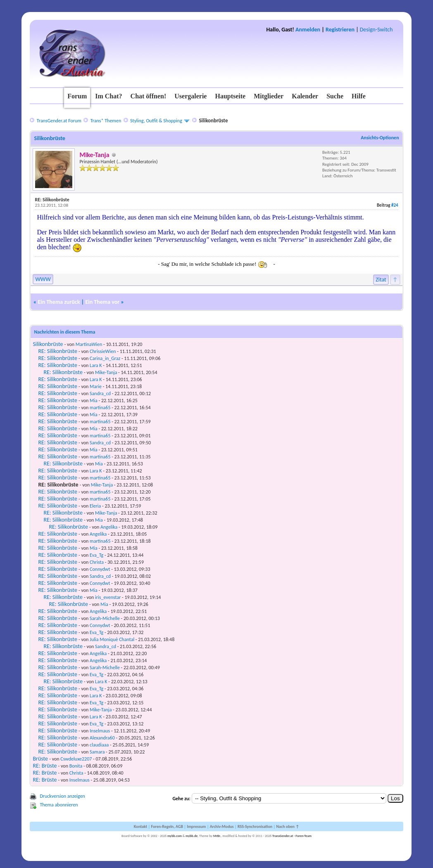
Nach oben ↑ (288, 826)
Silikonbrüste (48, 344)
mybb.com (175, 836)
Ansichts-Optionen (380, 138)
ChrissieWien (103, 351)
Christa (97, 562)
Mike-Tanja (106, 372)
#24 (395, 205)
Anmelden (308, 30)
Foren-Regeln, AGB (167, 826)
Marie (96, 386)
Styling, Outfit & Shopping (156, 121)
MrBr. (217, 836)
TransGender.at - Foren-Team (292, 836)
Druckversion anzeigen (62, 796)
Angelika (109, 527)
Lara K (96, 365)
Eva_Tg (96, 555)
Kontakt (140, 826)
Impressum (196, 826)
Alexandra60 (102, 738)
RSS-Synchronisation (255, 826)
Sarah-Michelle (105, 618)
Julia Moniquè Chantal (112, 639)
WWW (43, 279)
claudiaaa (99, 745)
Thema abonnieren (59, 805)
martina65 (100, 408)
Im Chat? (108, 96)
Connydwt (100, 569)
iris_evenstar (108, 597)
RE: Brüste (45, 766)
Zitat (381, 280)
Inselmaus (100, 731)
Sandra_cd (100, 393)
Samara (97, 752)
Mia (94, 401)
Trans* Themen (106, 121)
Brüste (40, 759)
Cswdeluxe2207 (76, 759)
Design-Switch (376, 30)
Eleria (95, 506)
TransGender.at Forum (59, 121)
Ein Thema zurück (59, 302)
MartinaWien (89, 344)
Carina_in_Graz (105, 358)
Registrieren (340, 30)
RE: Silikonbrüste (57, 351)
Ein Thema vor (102, 302)
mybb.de (192, 836)
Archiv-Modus (222, 826)
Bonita (76, 766)
